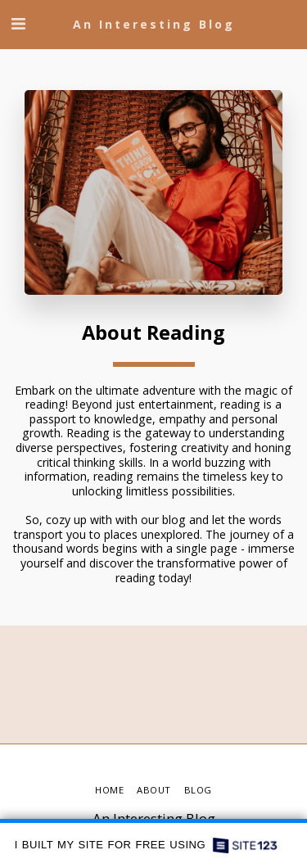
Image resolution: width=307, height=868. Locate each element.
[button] (18, 23)
